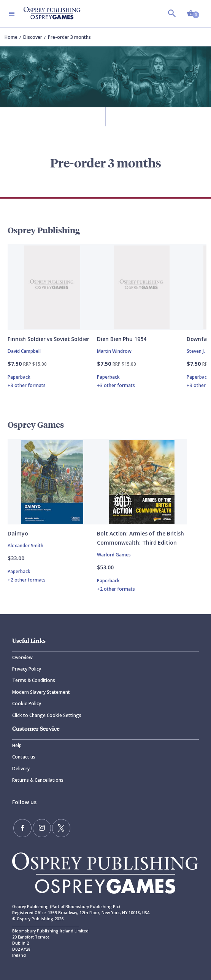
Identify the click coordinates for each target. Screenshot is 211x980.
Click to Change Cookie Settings (47, 715)
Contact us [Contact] (24, 757)
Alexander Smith (25, 546)
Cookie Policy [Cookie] (27, 704)
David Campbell (24, 351)
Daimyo (18, 533)
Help (17, 745)
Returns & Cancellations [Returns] (38, 780)
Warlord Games (114, 555)
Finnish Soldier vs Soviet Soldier (48, 339)
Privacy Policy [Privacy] (27, 669)
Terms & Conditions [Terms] (34, 680)
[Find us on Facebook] (22, 828)
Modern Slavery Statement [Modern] (41, 692)
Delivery (21, 769)
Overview (22, 657)
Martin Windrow (114, 351)
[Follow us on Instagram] (42, 828)
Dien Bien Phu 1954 (121, 339)
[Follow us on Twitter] (61, 828)
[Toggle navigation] (12, 14)
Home (11, 37)
